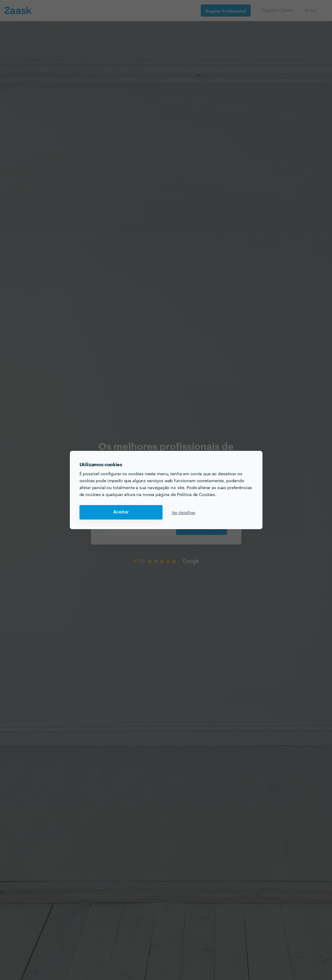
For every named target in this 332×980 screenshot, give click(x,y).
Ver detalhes (184, 512)
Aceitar (121, 512)
